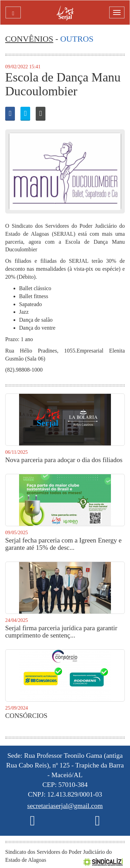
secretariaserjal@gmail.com (65, 806)
